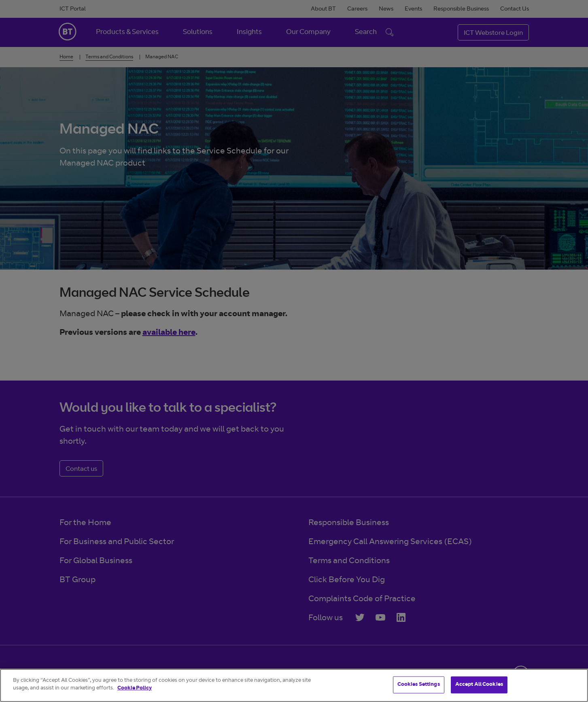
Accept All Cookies (479, 685)
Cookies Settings (419, 685)
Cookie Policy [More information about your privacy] (135, 688)
